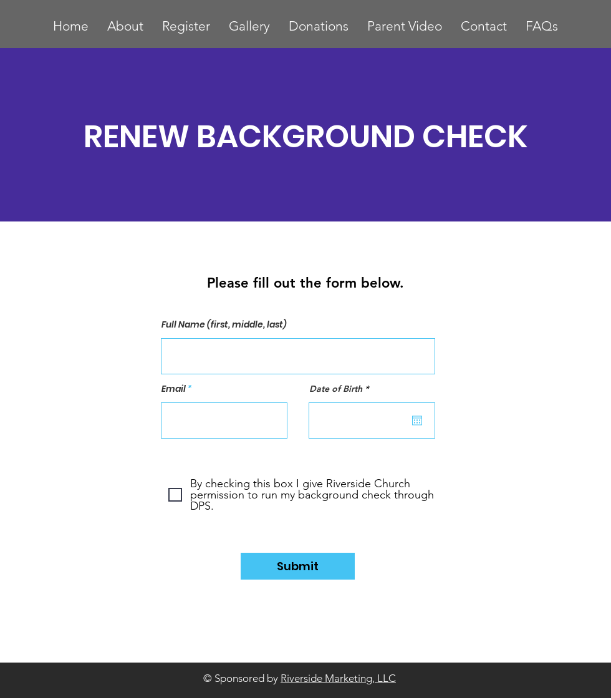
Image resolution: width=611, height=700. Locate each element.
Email (174, 389)
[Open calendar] (417, 420)
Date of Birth (341, 389)
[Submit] (298, 566)
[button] (186, 26)
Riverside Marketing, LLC (338, 678)
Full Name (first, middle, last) (224, 324)
